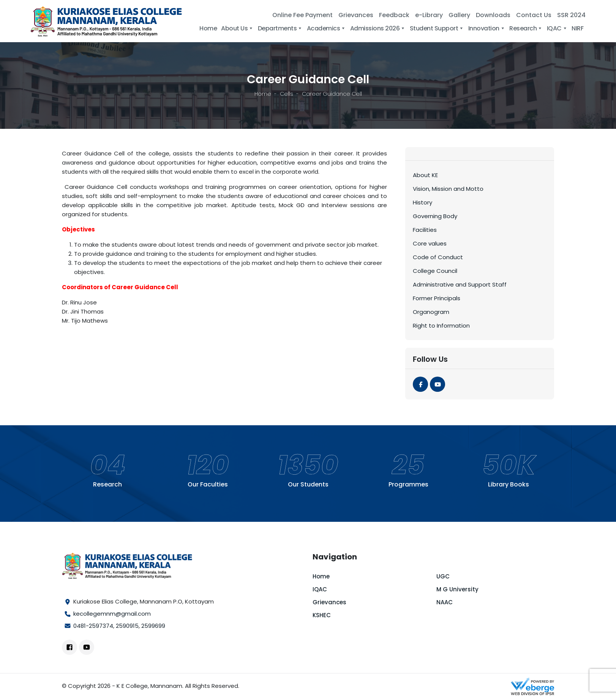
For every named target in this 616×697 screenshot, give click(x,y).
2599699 (153, 626)
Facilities (425, 230)
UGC (443, 576)
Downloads (493, 15)
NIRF (577, 28)
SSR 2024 (571, 15)
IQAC (557, 28)
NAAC (445, 602)
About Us (237, 28)
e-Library (429, 15)
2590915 (127, 626)
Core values (430, 243)
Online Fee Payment (302, 15)
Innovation (487, 28)
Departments (280, 28)
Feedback (394, 15)
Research (526, 28)
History (423, 202)
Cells (287, 94)
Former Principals (437, 298)
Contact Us (534, 15)
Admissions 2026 (378, 28)
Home (208, 28)
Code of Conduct (438, 257)
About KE (425, 175)
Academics (326, 28)
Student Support (437, 28)
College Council (435, 271)
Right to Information (441, 326)
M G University (457, 589)
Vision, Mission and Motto (448, 189)
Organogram (431, 312)
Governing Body (435, 216)
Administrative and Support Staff (460, 284)
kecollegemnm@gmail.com (112, 614)
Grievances (356, 15)
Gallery (459, 15)
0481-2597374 (93, 626)
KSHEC (322, 615)
